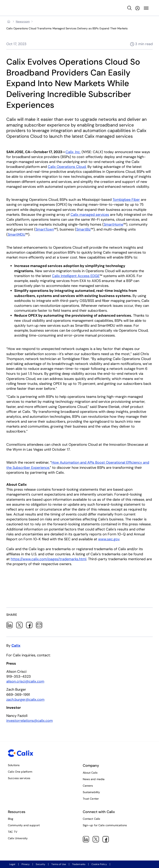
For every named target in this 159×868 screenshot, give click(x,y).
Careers (88, 786)
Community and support (24, 825)
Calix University (18, 838)
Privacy (26, 864)
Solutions (14, 765)
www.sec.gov (109, 539)
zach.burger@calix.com (25, 699)
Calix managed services (90, 215)
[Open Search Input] (130, 8)
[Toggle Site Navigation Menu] (146, 8)
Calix (16, 646)
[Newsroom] (23, 21)
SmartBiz (83, 229)
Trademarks (79, 864)
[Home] (9, 21)
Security (40, 864)
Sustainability (91, 792)
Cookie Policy (99, 864)
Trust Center (91, 799)
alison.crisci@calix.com (25, 681)
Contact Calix (92, 819)
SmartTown (45, 229)
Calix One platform (20, 772)
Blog (11, 819)
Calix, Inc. (73, 152)
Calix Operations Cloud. (67, 167)
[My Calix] (137, 8)
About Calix (90, 773)
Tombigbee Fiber (126, 200)
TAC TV (13, 832)
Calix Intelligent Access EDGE (76, 276)
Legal (12, 864)
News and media (94, 779)
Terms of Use (59, 864)
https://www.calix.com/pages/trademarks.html (48, 559)
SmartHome (113, 224)
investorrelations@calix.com (30, 721)
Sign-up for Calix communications (105, 825)
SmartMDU (16, 234)
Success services (19, 778)
